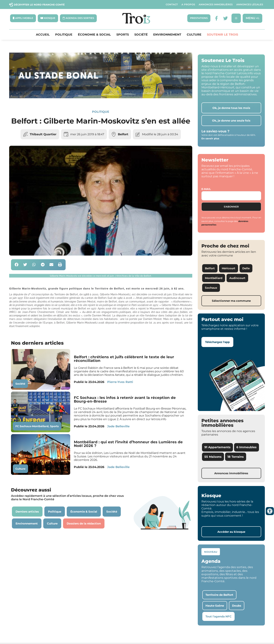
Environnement (167, 35)
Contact (172, 4)
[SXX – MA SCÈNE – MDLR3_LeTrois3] (101, 98)
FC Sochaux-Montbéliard (32, 426)
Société (141, 35)
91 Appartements (217, 448)
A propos (188, 4)
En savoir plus (210, 139)
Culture (194, 35)
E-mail (206, 189)
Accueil (43, 35)
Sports (123, 35)
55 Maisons (213, 457)
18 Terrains (236, 457)
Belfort (123, 134)
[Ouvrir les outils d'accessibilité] (270, 511)
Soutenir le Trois (222, 35)
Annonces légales (250, 4)
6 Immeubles (247, 448)
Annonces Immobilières (216, 4)
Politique (64, 35)
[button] (17, 265)
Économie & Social (94, 35)
